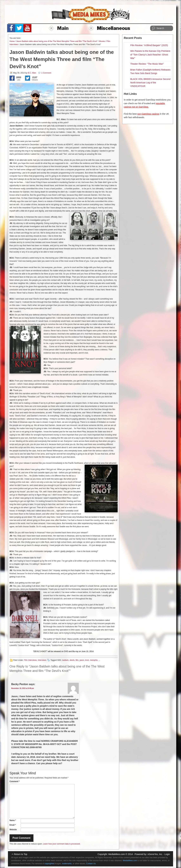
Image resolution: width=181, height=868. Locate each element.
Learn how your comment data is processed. (62, 844)
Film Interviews (30, 660)
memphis (94, 660)
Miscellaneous (109, 28)
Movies (102, 41)
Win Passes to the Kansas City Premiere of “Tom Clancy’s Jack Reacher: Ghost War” (150, 55)
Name (13, 820)
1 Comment (46, 73)
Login (167, 854)
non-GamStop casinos (148, 114)
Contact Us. (91, 864)
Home (12, 41)
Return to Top (21, 854)
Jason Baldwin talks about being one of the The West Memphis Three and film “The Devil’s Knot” (57, 41)
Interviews (42, 660)
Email (13, 825)
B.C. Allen (32, 73)
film (77, 660)
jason (82, 660)
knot (87, 660)
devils (72, 660)
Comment (15, 781)
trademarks (67, 864)
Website (13, 830)
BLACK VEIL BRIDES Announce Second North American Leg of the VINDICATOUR (150, 83)
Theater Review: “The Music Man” (147, 64)
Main (59, 28)
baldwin (65, 660)
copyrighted (49, 864)
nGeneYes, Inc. (155, 854)
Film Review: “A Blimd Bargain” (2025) (149, 45)
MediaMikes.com (117, 854)
